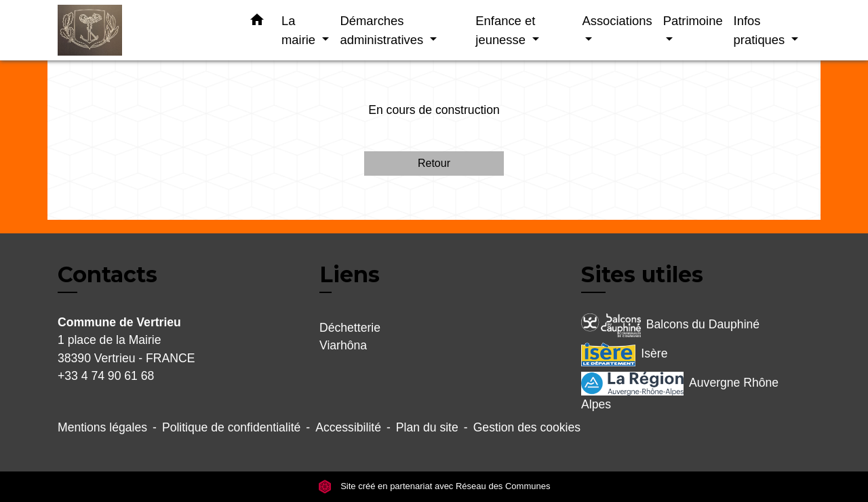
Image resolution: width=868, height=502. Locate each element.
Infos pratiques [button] (761, 30)
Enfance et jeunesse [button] (505, 30)
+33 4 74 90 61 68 (106, 376)
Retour (434, 163)
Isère (624, 354)
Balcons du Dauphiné (670, 325)
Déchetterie (350, 328)
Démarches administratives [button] (383, 30)
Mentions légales (102, 427)
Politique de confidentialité (231, 427)
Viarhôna (343, 345)
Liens (350, 274)
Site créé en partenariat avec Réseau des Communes (434, 486)
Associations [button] (617, 21)
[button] (257, 22)
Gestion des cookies (527, 427)
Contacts (107, 275)
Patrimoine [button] (693, 21)
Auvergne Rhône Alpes (680, 391)
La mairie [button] (300, 30)
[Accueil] (142, 30)
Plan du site (427, 427)
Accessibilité (348, 427)
